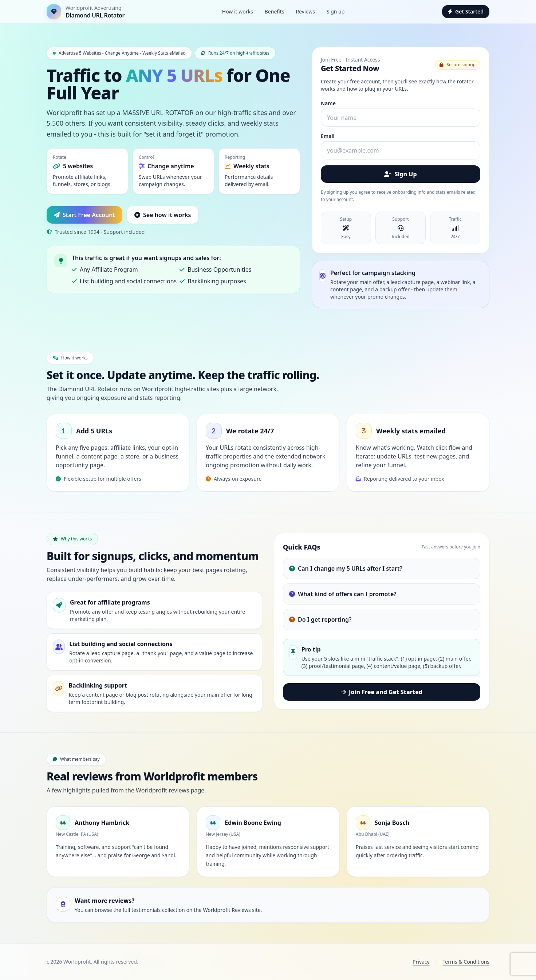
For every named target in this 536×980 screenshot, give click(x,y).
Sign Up (400, 174)
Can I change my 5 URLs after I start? (346, 568)
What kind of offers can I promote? (343, 594)
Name (328, 103)
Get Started (466, 11)
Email (328, 136)
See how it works (163, 215)
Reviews (305, 11)
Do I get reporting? (320, 619)
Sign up (336, 11)
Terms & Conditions (466, 962)
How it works (238, 11)
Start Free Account (84, 215)
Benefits (275, 11)
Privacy (421, 962)
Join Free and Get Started (382, 692)
